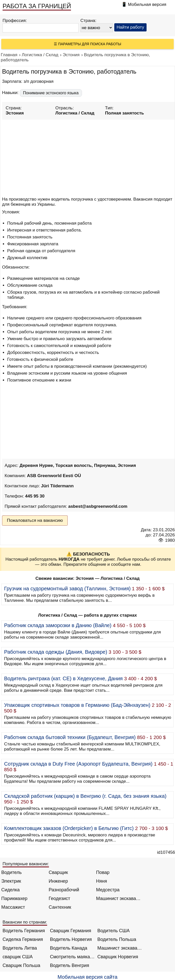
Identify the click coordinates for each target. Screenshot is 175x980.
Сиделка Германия (23, 939)
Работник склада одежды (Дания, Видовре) (56, 652)
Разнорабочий (64, 890)
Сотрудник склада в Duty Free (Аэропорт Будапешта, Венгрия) (78, 764)
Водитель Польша (117, 939)
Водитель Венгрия (70, 965)
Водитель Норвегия (71, 939)
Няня (101, 881)
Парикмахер (14, 898)
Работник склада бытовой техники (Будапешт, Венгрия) (70, 737)
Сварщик (58, 872)
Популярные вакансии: (26, 864)
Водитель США (114, 931)
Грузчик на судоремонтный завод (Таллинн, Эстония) (67, 589)
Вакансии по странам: (25, 922)
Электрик (11, 881)
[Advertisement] (88, 157)
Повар (103, 872)
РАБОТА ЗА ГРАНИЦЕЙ (37, 6)
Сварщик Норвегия (118, 957)
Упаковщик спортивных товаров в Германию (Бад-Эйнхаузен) (77, 705)
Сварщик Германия (71, 931)
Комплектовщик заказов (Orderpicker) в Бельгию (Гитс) (69, 828)
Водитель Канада (69, 948)
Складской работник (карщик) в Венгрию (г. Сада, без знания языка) (85, 796)
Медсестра (108, 890)
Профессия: (15, 21)
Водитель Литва (20, 948)
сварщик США (18, 957)
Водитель (12, 872)
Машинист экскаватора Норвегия (120, 948)
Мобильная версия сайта (88, 977)
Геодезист (59, 898)
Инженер (58, 881)
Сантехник (60, 907)
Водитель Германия (24, 931)
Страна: (89, 21)
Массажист (13, 907)
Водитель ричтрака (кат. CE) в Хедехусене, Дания (63, 678)
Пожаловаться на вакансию (35, 520)
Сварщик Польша (21, 965)
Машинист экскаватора (119, 898)
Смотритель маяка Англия (72, 957)
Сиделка (11, 890)
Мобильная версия (147, 4)
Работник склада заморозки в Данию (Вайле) (58, 625)
